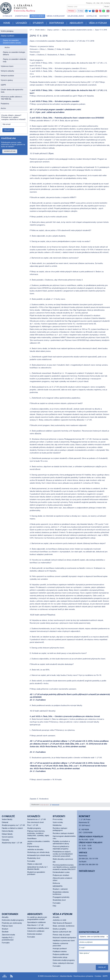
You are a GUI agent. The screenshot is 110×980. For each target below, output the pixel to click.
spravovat (56, 805)
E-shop (80, 11)
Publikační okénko (60, 952)
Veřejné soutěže (7, 76)
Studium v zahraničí (60, 889)
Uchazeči (21, 23)
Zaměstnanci (21, 16)
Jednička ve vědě (59, 920)
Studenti (38, 23)
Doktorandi (57, 23)
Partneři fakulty (87, 871)
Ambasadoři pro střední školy (39, 855)
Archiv (3, 108)
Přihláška (71, 11)
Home (7, 23)
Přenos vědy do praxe (61, 935)
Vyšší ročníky (58, 822)
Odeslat (102, 967)
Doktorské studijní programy (13, 920)
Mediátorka (57, 825)
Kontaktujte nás (10, 151)
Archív (7, 48)
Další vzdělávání (76, 16)
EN (108, 12)
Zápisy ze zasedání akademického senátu (12, 42)
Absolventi (76, 23)
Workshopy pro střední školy (38, 852)
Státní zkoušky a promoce (63, 859)
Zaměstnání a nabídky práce (38, 928)
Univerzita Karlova (26, 12)
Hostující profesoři (60, 949)
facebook (93, 11)
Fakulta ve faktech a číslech (12, 828)
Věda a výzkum (98, 23)
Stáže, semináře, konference (64, 926)
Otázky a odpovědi (35, 864)
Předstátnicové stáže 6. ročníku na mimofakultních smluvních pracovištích (63, 854)
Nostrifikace (32, 839)
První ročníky (58, 819)
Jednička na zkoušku (35, 850)
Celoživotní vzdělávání (36, 931)
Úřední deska (37, 16)
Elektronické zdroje (60, 957)
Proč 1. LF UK (33, 825)
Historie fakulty (8, 831)
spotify (104, 11)
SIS (102, 3)
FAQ (54, 906)
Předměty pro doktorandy (12, 923)
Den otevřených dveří (35, 822)
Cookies (98, 976)
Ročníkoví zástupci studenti (63, 833)
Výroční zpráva (8, 837)
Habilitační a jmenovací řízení (64, 941)
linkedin (86, 11)
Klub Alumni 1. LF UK (35, 925)
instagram (100, 11)
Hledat (107, 7)
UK (94, 3)
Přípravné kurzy (33, 847)
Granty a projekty (59, 929)
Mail (98, 3)
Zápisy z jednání (8, 36)
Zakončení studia (8, 935)
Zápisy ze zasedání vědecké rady (14, 60)
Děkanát (5, 822)
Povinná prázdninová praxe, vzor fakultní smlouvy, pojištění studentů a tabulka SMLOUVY (64, 867)
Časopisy (5, 840)
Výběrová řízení (7, 66)
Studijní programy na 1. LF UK (13, 825)
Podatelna (5, 104)
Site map (5, 976)
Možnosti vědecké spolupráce (64, 938)
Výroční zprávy (7, 80)
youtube (97, 11)
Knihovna (56, 883)
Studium (5, 929)
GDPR (3, 85)
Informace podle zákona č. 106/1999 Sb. (12, 98)
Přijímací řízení (7, 926)
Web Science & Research (62, 923)
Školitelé (5, 932)
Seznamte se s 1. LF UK (36, 819)
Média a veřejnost (56, 16)
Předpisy (89, 3)
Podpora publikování (61, 954)
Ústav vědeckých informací (63, 963)
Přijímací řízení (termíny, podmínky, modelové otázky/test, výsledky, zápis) (38, 833)
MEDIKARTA (58, 886)
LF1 (31, 30)
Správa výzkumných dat (62, 932)
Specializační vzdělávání (36, 922)
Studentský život (34, 858)
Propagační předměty (61, 897)
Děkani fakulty (7, 834)
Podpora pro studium (61, 875)
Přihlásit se (8, 130)
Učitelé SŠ (92, 16)
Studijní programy (34, 828)
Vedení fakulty (7, 819)
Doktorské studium (35, 934)
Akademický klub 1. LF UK (12, 843)
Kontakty (107, 3)
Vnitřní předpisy (7, 31)
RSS (11, 976)
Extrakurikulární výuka (61, 872)
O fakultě (8, 16)
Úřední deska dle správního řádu (12, 91)
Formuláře (31, 861)
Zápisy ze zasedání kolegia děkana (14, 53)
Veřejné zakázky (7, 71)
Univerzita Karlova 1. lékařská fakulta (58, 976)
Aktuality (5, 917)
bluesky (90, 11)
